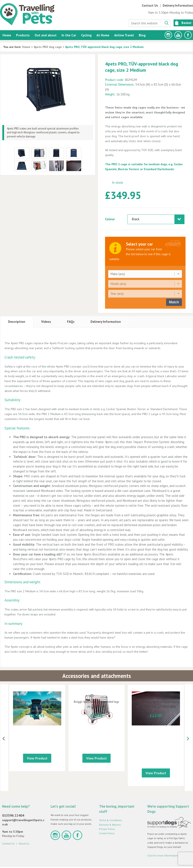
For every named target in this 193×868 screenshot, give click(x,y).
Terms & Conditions (110, 805)
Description (17, 322)
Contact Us (150, 5)
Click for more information (163, 840)
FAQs (71, 322)
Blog (142, 35)
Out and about (46, 35)
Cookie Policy (107, 818)
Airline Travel (124, 35)
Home (7, 35)
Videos (46, 322)
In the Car (69, 35)
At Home (103, 35)
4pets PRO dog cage (48, 47)
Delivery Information (178, 5)
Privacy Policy (107, 814)
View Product (37, 763)
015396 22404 (13, 800)
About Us (24, 829)
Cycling (86, 35)
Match (174, 302)
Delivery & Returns (110, 810)
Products (23, 35)
